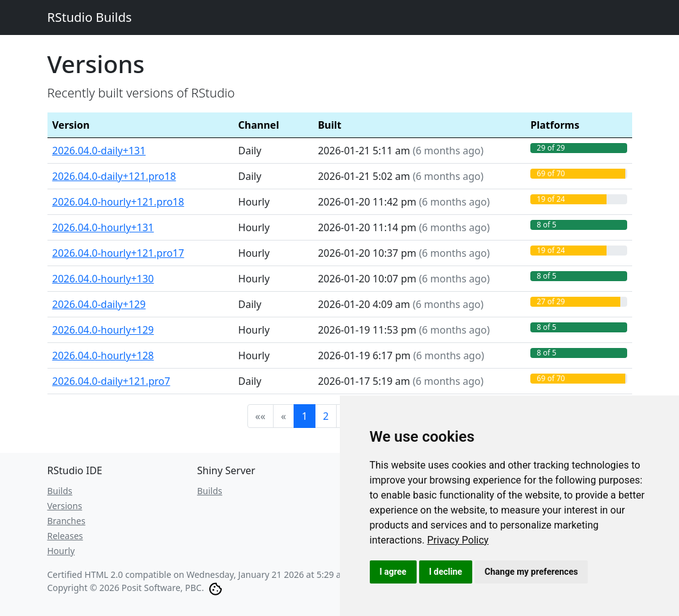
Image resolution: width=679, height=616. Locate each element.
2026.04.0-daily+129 (99, 304)
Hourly (61, 551)
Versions (65, 506)
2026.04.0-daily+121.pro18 (114, 176)
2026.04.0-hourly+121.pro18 (118, 202)
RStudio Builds (90, 17)
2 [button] (326, 416)
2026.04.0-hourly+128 (103, 355)
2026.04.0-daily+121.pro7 (112, 381)
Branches (67, 521)
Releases (65, 536)
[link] (458, 540)
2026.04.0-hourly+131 (103, 227)
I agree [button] (393, 572)
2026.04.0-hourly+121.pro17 (118, 253)
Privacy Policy (458, 540)
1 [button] (305, 416)
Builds (60, 491)
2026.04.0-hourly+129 (103, 330)
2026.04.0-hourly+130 (103, 279)
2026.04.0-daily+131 (99, 151)
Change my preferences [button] (531, 572)
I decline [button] (446, 572)
